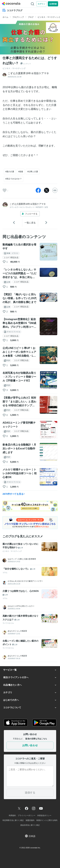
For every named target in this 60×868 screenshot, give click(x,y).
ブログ (31, 17)
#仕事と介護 (33, 172)
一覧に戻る (30, 223)
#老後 (21, 172)
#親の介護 (10, 172)
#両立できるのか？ (14, 179)
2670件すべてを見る (14, 494)
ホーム (5, 17)
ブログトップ (18, 17)
